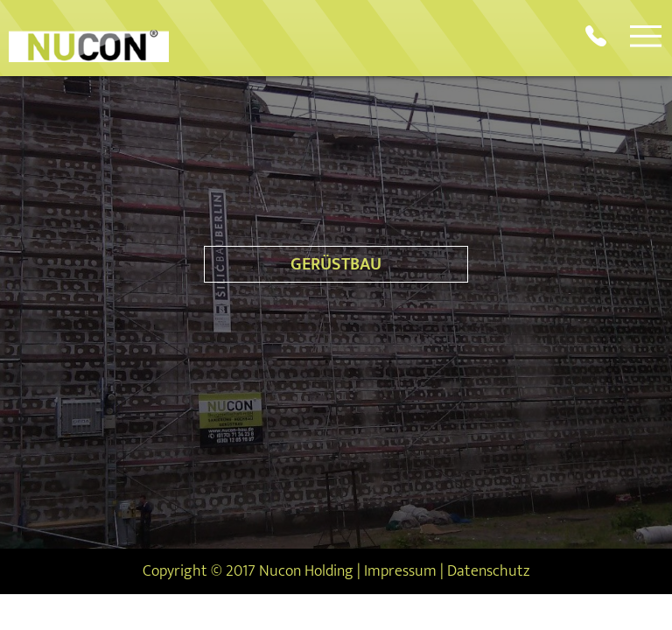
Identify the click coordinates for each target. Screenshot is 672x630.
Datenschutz (488, 571)
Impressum (400, 571)
